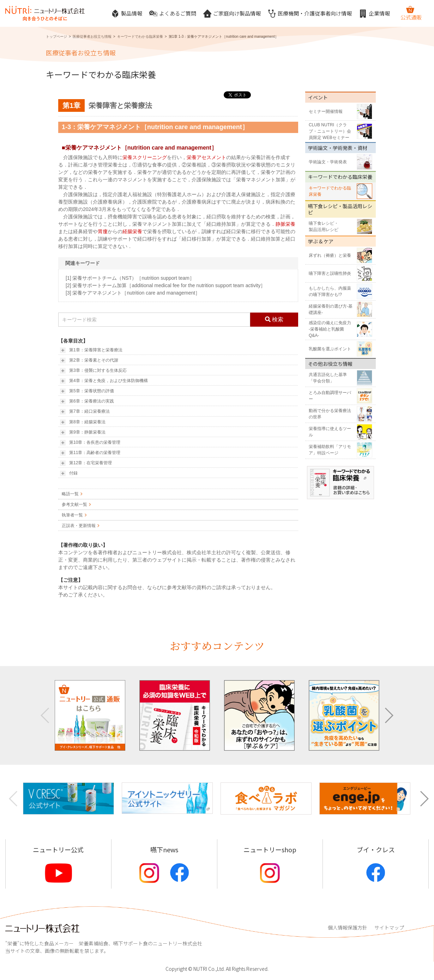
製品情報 (127, 14)
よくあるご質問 (173, 14)
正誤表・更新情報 (79, 526)
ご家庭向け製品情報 (232, 14)
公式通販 (411, 13)
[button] (389, 715)
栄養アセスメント (206, 157)
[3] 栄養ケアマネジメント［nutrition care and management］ (133, 293)
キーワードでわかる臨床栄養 (140, 37)
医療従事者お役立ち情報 (92, 37)
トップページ (56, 37)
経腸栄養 (132, 231)
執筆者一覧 (72, 515)
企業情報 (374, 14)
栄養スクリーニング (145, 157)
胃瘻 (103, 231)
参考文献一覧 (74, 504)
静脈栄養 (285, 224)
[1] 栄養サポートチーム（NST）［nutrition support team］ (130, 278)
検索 (274, 319)
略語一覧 (70, 494)
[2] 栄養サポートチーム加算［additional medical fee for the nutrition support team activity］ (165, 285)
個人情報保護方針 (348, 927)
